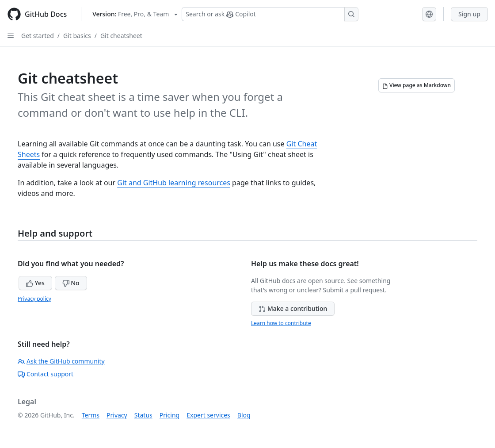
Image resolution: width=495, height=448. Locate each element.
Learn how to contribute (281, 323)
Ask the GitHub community (61, 361)
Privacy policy (34, 299)
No (71, 283)
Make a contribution (293, 308)
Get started (38, 36)
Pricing (169, 415)
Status (143, 415)
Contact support (46, 374)
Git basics (77, 36)
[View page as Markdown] (417, 85)
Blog (244, 415)
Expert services (208, 415)
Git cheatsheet (121, 36)
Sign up (469, 14)
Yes (35, 283)
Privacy (117, 415)
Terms (91, 415)
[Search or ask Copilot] (270, 14)
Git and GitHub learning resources (174, 183)
